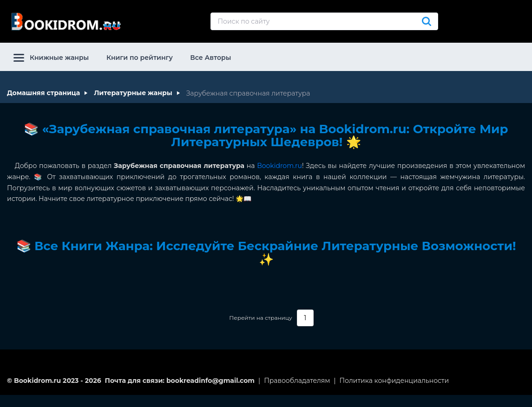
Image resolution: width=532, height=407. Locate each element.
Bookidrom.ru (279, 166)
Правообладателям (297, 381)
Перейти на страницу (260, 318)
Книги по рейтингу (140, 58)
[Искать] (427, 21)
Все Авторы (210, 58)
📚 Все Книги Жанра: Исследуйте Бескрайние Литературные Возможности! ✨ (266, 253)
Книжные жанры (51, 58)
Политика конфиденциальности (394, 381)
